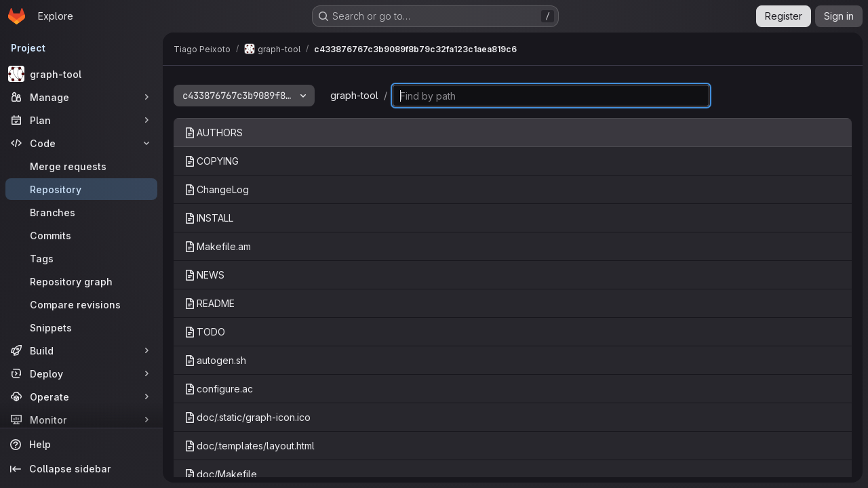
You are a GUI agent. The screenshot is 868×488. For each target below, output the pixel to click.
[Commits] (81, 235)
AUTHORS (214, 133)
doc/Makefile (221, 474)
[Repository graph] (81, 281)
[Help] (81, 445)
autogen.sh (215, 360)
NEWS (204, 275)
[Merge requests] (81, 166)
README (210, 303)
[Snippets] (81, 327)
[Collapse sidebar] (81, 469)
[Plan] (81, 120)
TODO (205, 332)
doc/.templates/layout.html (250, 446)
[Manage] (81, 97)
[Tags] (81, 258)
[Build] (81, 350)
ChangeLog (217, 189)
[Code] (81, 143)
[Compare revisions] (81, 304)
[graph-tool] (81, 74)
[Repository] (81, 189)
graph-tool (354, 95)
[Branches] (81, 212)
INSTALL (209, 218)
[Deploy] (81, 373)
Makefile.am (218, 246)
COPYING (212, 161)
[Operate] (81, 396)
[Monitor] (81, 420)
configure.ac (219, 389)
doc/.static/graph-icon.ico (248, 417)
